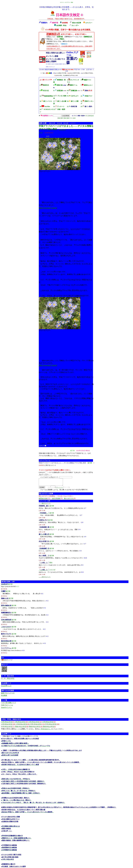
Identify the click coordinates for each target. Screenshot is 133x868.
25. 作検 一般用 (59, 109)
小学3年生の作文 (35, 724)
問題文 (62, 39)
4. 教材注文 (44, 85)
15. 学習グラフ (86, 96)
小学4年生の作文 (49, 724)
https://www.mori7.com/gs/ (48, 208)
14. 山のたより (73, 96)
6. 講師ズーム (72, 85)
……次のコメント (45, 579)
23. (86, 106)
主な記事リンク (6, 687)
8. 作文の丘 (44, 91)
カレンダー (74, 25)
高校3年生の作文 (49, 728)
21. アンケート (59, 106)
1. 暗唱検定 (58, 80)
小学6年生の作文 (23, 726)
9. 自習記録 (58, 91)
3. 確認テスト (86, 80)
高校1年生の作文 (22, 728)
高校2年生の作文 (36, 728)
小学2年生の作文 (21, 724)
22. (72, 106)
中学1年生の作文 (38, 726)
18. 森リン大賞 (73, 101)
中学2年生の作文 (52, 726)
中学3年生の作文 (8, 728)
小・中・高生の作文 (8, 680)
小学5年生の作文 (8, 726)
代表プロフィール (7, 707)
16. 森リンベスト (46, 101)
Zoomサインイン (7, 709)
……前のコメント (45, 505)
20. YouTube (45, 106)
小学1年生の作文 (8, 724)
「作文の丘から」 (45, 731)
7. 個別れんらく (87, 85)
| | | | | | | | (67, 117)
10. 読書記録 (72, 91)
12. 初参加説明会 (46, 96)
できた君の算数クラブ (8, 704)
